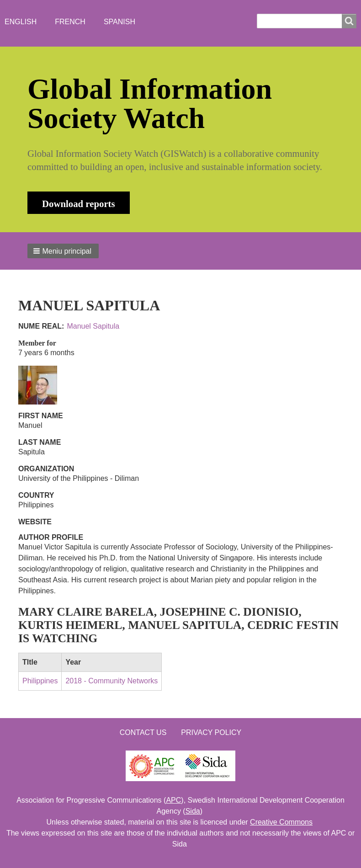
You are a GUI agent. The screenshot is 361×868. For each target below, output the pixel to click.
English (21, 22)
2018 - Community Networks (111, 681)
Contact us (143, 732)
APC (173, 800)
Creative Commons (281, 822)
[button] (63, 251)
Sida (193, 811)
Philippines (40, 681)
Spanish (119, 22)
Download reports (79, 204)
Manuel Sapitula (93, 326)
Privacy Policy (211, 732)
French (70, 22)
